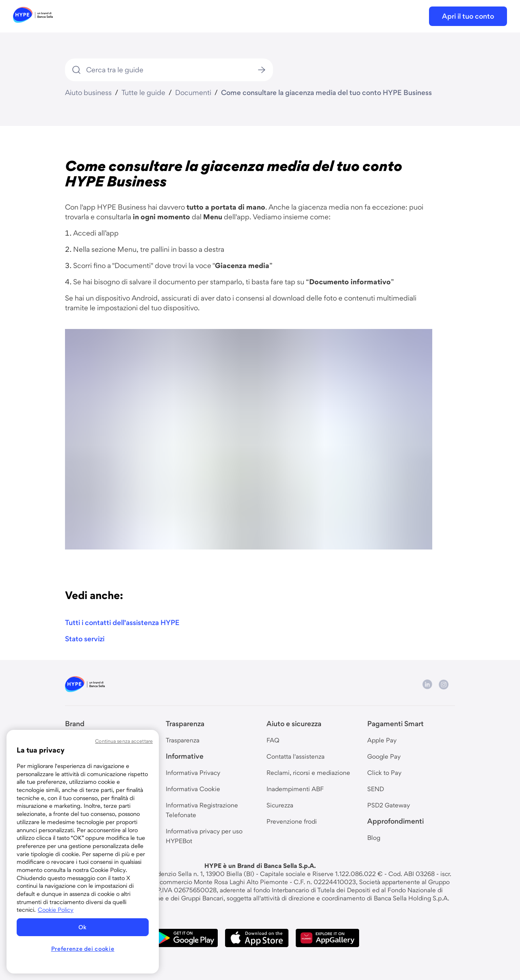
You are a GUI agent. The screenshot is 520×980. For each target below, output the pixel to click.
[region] (83, 852)
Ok (83, 927)
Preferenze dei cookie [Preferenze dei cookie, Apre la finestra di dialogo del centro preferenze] (83, 949)
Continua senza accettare (124, 741)
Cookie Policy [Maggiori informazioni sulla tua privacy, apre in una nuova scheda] (56, 910)
